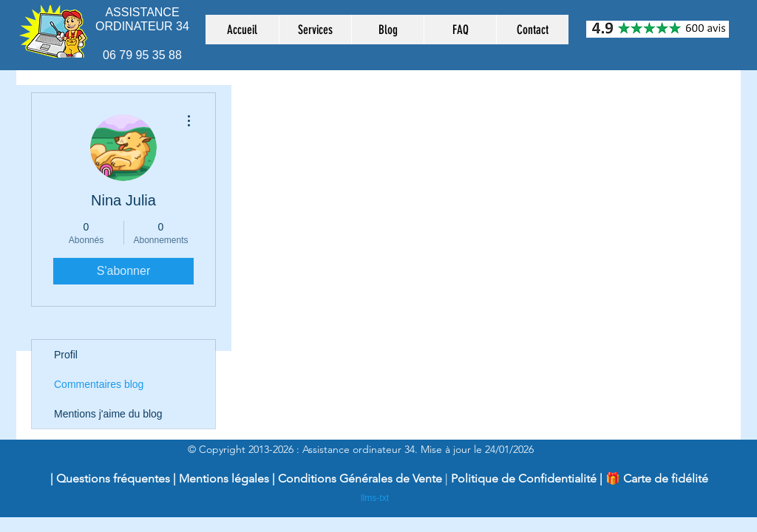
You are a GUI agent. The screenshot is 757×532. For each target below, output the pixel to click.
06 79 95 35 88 (142, 55)
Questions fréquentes (113, 478)
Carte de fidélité (666, 478)
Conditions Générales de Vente (361, 478)
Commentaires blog (99, 384)
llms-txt (375, 498)
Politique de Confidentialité (524, 478)
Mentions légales (224, 478)
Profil (66, 355)
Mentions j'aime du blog (108, 414)
